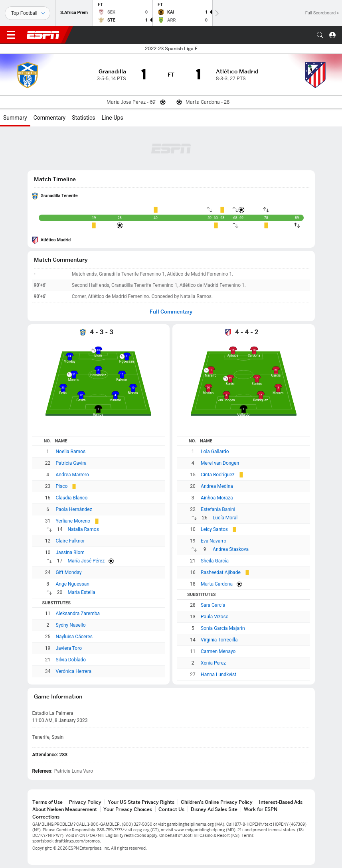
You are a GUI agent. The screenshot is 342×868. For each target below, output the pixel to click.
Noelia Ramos (71, 452)
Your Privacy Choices (128, 809)
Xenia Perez (213, 663)
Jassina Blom (70, 552)
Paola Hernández (74, 509)
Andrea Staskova (231, 549)
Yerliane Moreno (73, 521)
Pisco (62, 486)
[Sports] (28, 13)
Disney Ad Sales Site (214, 809)
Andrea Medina (217, 486)
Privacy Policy (85, 802)
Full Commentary (171, 312)
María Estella (82, 592)
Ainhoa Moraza (217, 498)
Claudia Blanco (72, 498)
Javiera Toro (69, 648)
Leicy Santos (214, 529)
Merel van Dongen (220, 463)
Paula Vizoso (214, 617)
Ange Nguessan (73, 584)
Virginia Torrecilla (219, 640)
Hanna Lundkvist (218, 675)
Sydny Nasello (71, 625)
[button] (320, 35)
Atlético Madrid (56, 240)
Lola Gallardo (215, 452)
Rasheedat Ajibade (221, 572)
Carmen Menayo (218, 651)
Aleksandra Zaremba (78, 614)
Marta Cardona (217, 584)
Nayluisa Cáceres (74, 637)
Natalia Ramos (83, 529)
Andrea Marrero (72, 475)
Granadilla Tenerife (59, 196)
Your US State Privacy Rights (141, 802)
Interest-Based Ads (281, 802)
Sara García (213, 605)
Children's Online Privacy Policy (217, 802)
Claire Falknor (70, 541)
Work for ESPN (261, 809)
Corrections (46, 817)
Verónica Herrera (74, 671)
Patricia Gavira (71, 463)
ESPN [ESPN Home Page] (43, 35)
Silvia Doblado (71, 660)
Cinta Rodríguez (218, 475)
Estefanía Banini (218, 509)
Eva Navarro (214, 541)
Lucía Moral (225, 518)
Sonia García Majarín (223, 628)
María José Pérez (86, 561)
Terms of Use (47, 802)
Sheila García (215, 561)
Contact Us (171, 809)
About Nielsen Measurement (65, 809)
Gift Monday (69, 572)
